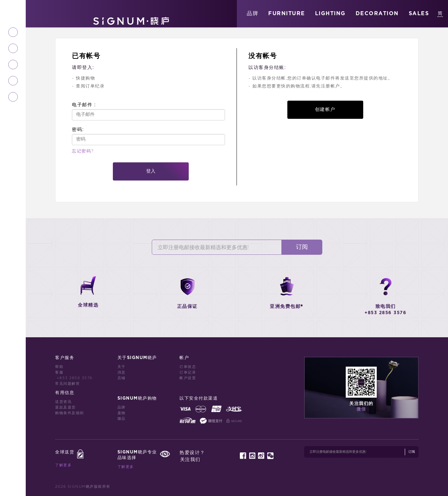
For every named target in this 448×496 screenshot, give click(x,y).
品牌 (253, 14)
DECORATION (377, 14)
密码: (78, 129)
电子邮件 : (84, 105)
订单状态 (188, 367)
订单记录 (188, 372)
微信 (361, 409)
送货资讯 (63, 402)
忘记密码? (83, 151)
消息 (122, 372)
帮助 (59, 367)
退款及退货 (65, 407)
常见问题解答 (67, 384)
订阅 (302, 247)
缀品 (122, 419)
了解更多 (63, 465)
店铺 (122, 378)
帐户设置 (188, 378)
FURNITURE (287, 14)
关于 (122, 367)
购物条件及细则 (70, 413)
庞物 (122, 413)
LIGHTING (330, 14)
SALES (419, 14)
